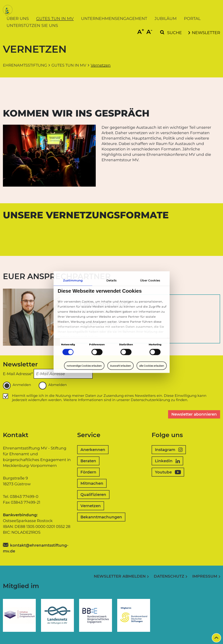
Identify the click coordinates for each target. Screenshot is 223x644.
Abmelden (53, 386)
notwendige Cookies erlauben (84, 366)
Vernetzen (91, 506)
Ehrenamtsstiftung (25, 65)
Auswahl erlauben (120, 366)
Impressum (205, 576)
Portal (192, 18)
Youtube (168, 472)
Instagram (169, 450)
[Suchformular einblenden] (171, 33)
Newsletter (204, 33)
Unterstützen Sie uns (32, 25)
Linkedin (167, 461)
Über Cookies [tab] (150, 280)
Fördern (88, 472)
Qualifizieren (93, 495)
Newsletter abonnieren (194, 414)
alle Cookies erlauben (152, 366)
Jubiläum (166, 18)
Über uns (18, 18)
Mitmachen (92, 483)
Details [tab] (111, 280)
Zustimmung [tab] (73, 280)
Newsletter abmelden (120, 576)
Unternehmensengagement (114, 18)
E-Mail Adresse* (18, 374)
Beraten (88, 461)
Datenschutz (169, 576)
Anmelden (17, 386)
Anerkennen (93, 450)
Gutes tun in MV (55, 18)
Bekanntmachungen (101, 517)
